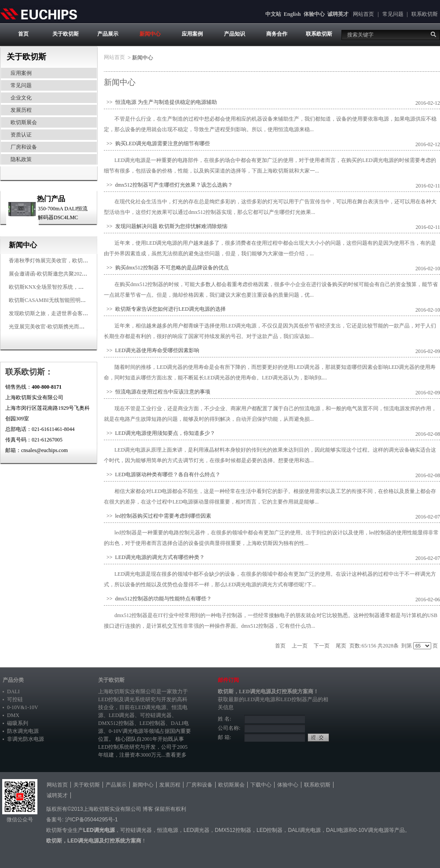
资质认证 (21, 135)
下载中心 (261, 785)
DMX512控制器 (116, 723)
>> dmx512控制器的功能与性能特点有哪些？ (158, 599)
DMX (13, 715)
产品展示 (108, 34)
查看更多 (176, 755)
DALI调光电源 (304, 830)
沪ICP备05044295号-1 (92, 820)
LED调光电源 (151, 707)
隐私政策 (21, 159)
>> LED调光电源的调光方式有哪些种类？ (154, 557)
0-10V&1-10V (23, 707)
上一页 (300, 646)
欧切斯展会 (24, 122)
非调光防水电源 (26, 739)
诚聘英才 (338, 14)
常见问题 (393, 14)
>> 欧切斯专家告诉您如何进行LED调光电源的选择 (165, 309)
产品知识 (235, 34)
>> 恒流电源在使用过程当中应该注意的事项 (157, 392)
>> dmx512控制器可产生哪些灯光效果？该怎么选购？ (168, 185)
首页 (23, 34)
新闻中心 (150, 34)
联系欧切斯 (425, 14)
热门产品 (51, 199)
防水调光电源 (23, 731)
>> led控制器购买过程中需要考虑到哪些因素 (158, 516)
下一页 (322, 646)
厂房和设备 (24, 147)
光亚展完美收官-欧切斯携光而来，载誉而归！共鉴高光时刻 (78, 327)
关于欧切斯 (66, 34)
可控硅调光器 (156, 715)
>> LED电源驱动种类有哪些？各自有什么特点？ (162, 474)
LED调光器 (122, 715)
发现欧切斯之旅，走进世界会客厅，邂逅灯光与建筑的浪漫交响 (83, 313)
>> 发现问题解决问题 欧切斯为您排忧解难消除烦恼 (166, 226)
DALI (13, 691)
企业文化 (21, 98)
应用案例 (192, 34)
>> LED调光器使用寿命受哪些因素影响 (152, 350)
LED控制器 (152, 723)
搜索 (433, 34)
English (292, 14)
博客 (148, 809)
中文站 (273, 14)
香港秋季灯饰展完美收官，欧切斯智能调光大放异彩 (70, 261)
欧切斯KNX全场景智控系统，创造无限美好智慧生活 (70, 287)
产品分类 (13, 680)
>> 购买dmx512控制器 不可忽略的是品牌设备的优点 (166, 268)
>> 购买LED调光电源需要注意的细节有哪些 (157, 143)
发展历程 (21, 110)
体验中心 (314, 14)
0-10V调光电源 (126, 731)
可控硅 (15, 699)
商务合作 (277, 34)
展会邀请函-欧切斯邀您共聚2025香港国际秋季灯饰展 (70, 274)
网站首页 (363, 14)
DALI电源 (337, 830)
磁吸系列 (18, 723)
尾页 (341, 646)
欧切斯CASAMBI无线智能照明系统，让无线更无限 (68, 300)
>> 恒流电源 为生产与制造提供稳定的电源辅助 (160, 102)
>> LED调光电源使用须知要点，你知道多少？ (159, 433)
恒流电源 (168, 830)
